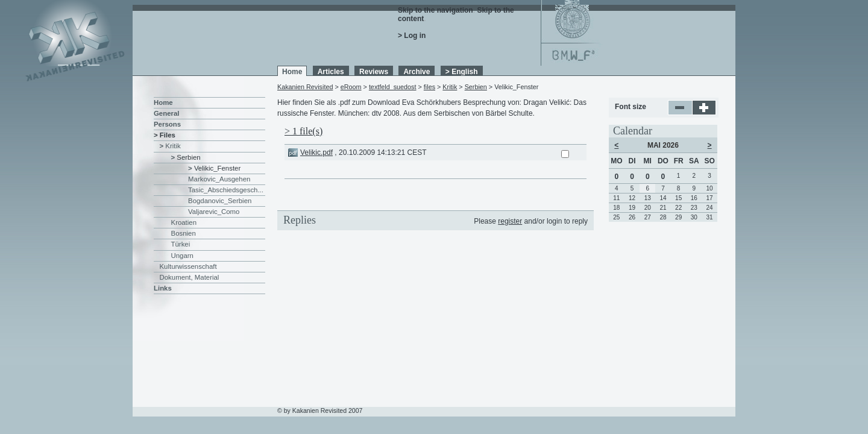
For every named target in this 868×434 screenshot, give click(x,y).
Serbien (476, 87)
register (510, 221)
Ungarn (182, 256)
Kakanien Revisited (305, 87)
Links (163, 288)
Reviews (374, 72)
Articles (331, 72)
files (429, 87)
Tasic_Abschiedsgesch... (226, 190)
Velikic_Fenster (217, 168)
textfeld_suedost (393, 87)
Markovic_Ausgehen (219, 179)
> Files (165, 135)
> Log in (412, 36)
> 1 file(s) (303, 131)
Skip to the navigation (436, 10)
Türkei (181, 244)
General (166, 113)
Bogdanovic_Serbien (220, 201)
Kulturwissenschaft (188, 266)
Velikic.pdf (316, 153)
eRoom (351, 87)
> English (462, 72)
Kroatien (184, 222)
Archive (417, 72)
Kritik (450, 87)
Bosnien (184, 233)
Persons (167, 124)
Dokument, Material (190, 277)
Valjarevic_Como (214, 212)
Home (292, 72)
